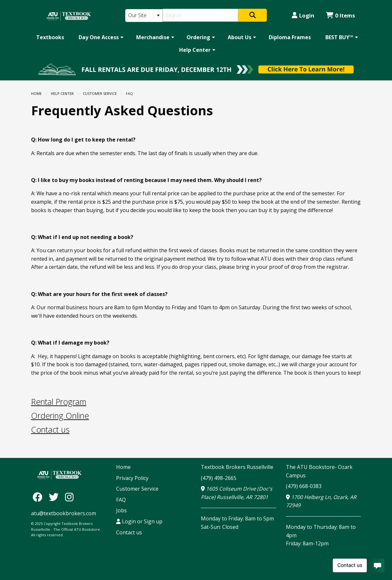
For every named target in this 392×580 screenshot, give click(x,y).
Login (303, 15)
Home (36, 93)
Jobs (121, 510)
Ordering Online (60, 415)
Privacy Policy (132, 478)
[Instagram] (69, 497)
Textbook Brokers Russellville (237, 467)
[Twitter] (55, 497)
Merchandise (153, 37)
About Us (240, 37)
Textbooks (50, 37)
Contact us (50, 429)
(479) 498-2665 (219, 478)
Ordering (198, 37)
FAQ (121, 500)
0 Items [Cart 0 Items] (341, 15)
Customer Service (100, 93)
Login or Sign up (139, 521)
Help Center (195, 50)
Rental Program (59, 402)
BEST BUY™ (339, 37)
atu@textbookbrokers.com (64, 513)
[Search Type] (144, 16)
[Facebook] (39, 497)
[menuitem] (50, 37)
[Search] (201, 15)
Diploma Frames (290, 37)
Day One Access (99, 37)
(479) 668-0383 (304, 486)
